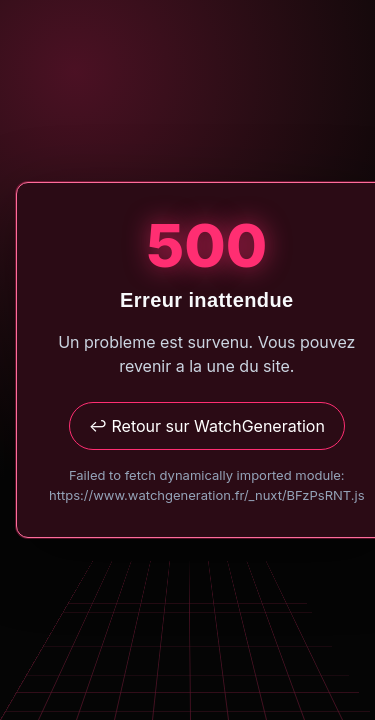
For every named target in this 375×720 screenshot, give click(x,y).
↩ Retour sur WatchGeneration (207, 426)
